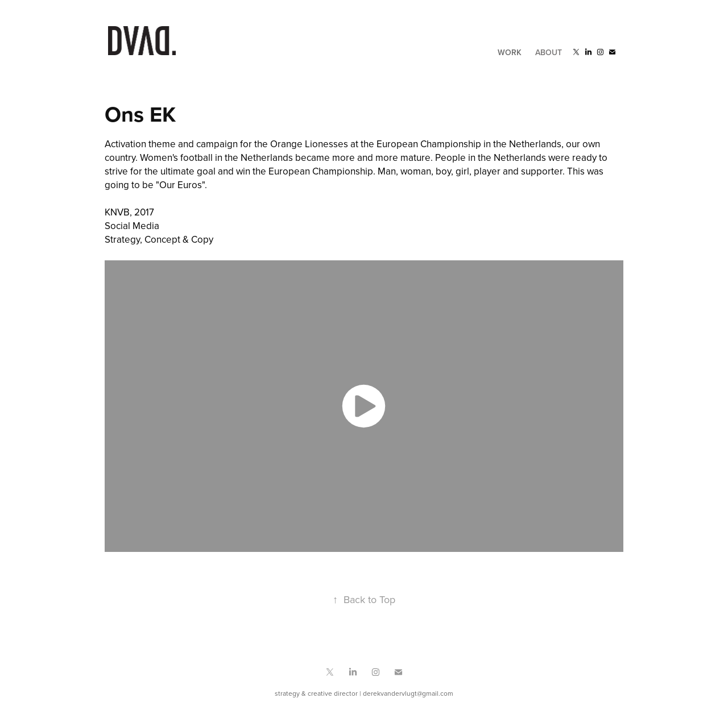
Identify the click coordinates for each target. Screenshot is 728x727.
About (549, 52)
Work (510, 52)
